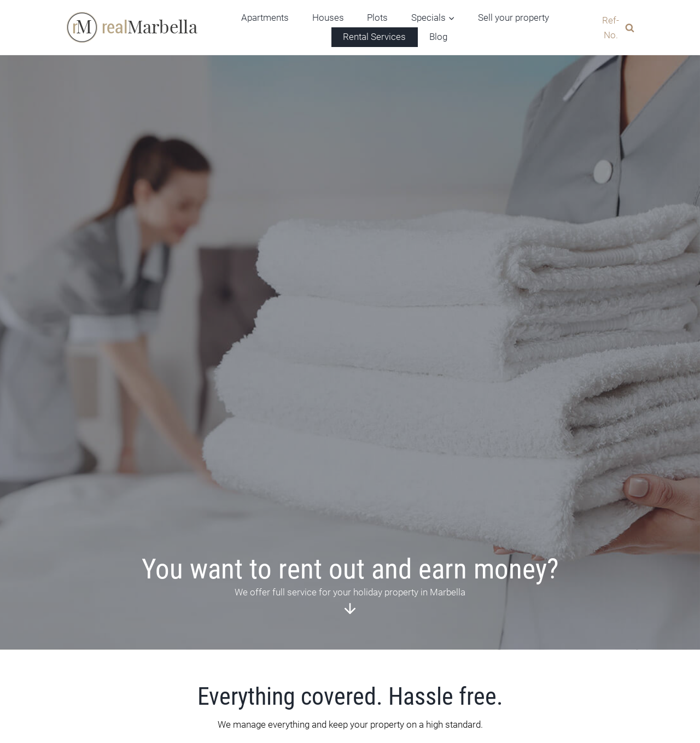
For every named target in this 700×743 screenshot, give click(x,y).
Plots (377, 17)
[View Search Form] (614, 27)
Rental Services (374, 37)
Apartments (265, 17)
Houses (328, 17)
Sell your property (514, 17)
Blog (438, 37)
